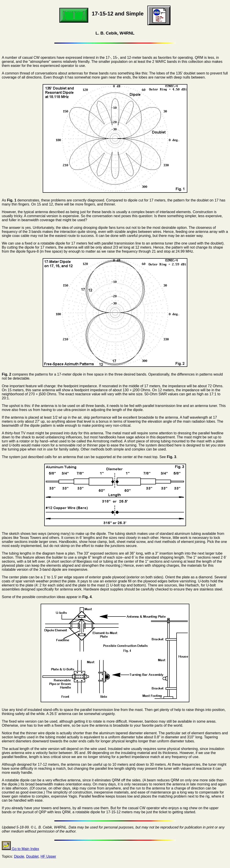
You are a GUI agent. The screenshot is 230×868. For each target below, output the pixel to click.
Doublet (32, 856)
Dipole (19, 856)
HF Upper (48, 856)
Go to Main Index (20, 849)
